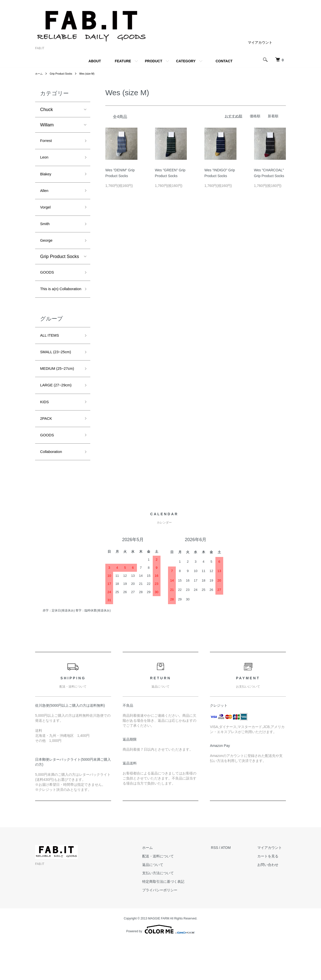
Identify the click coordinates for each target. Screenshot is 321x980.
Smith (46, 231)
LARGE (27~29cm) (59, 418)
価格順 (255, 116)
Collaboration (53, 490)
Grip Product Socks (64, 74)
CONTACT (224, 61)
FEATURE (123, 61)
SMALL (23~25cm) (59, 374)
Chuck (47, 110)
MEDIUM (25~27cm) (51, 396)
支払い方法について (170, 912)
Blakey (47, 178)
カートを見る (272, 895)
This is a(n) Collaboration (53, 305)
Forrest (47, 141)
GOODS (49, 283)
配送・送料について (170, 895)
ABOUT (95, 61)
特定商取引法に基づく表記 (175, 920)
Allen (45, 195)
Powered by (160, 968)
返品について (165, 903)
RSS (223, 886)
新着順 (273, 116)
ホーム (40, 74)
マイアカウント (260, 42)
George (48, 249)
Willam (47, 125)
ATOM (234, 886)
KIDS (45, 436)
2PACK (47, 454)
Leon (45, 160)
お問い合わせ (272, 903)
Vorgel (47, 214)
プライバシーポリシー (172, 929)
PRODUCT (154, 61)
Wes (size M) (93, 74)
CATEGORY (186, 61)
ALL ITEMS (52, 356)
